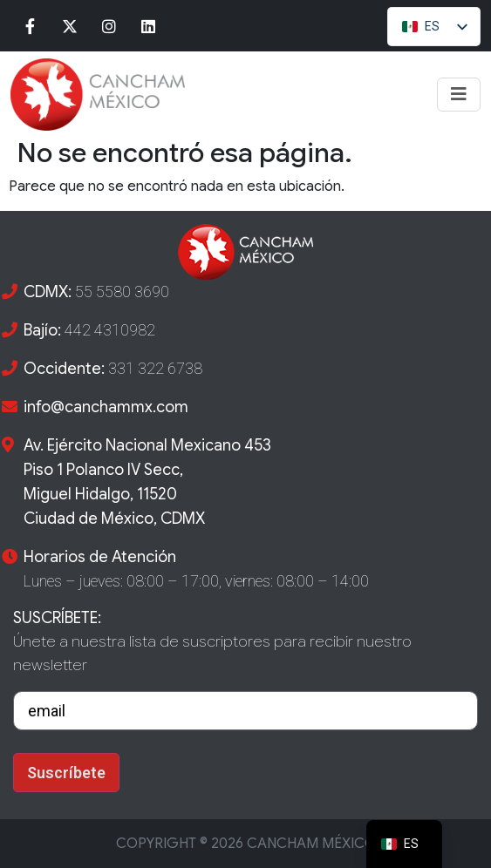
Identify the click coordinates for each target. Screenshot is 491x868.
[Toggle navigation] (459, 95)
